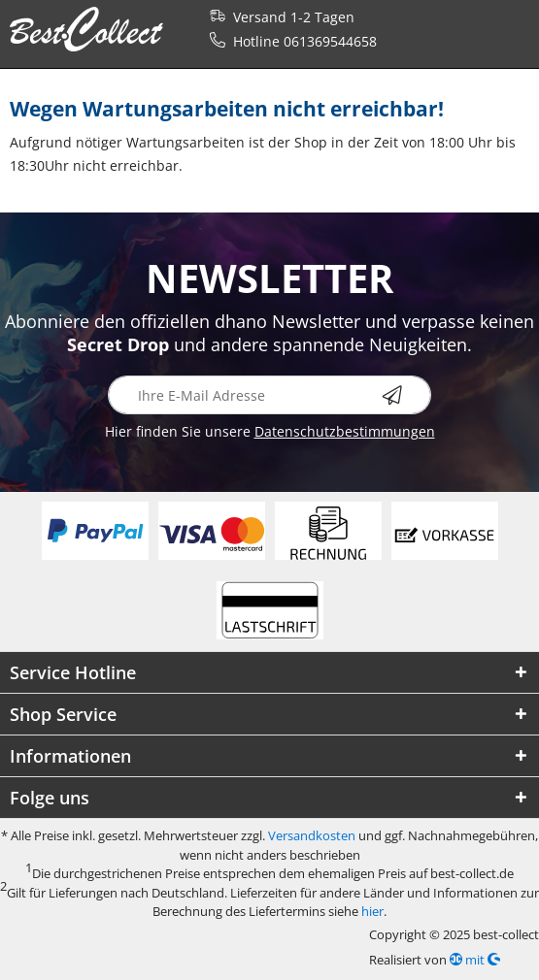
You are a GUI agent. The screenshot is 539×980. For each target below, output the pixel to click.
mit (475, 960)
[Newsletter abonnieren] (407, 395)
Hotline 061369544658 (289, 41)
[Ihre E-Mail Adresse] (269, 395)
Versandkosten (312, 835)
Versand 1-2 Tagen (278, 17)
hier (372, 911)
